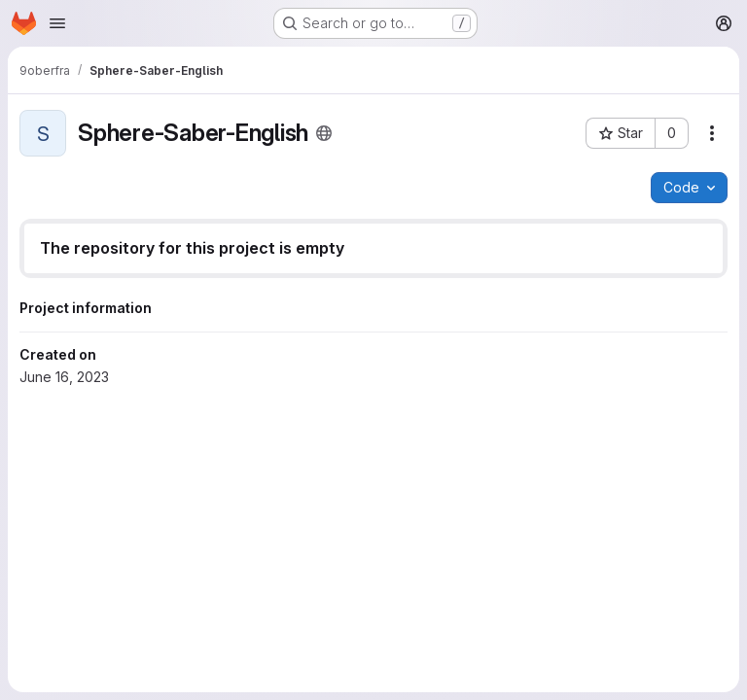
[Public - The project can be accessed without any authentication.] (324, 133)
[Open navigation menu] (57, 23)
